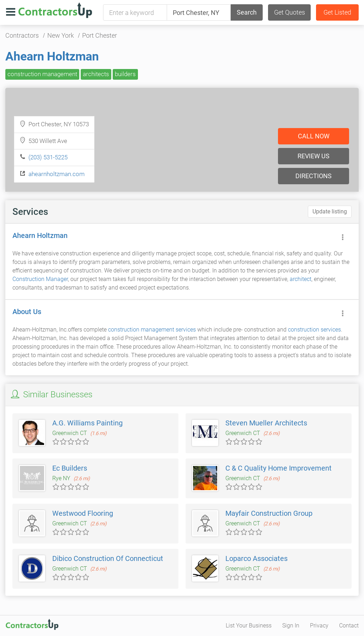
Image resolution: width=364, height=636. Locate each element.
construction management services (152, 330)
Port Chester (100, 35)
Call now (314, 136)
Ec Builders (70, 468)
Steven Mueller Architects (266, 423)
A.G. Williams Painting (87, 423)
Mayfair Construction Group (269, 513)
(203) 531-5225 (48, 157)
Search (247, 12)
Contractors (22, 35)
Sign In (291, 626)
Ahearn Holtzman (52, 56)
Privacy (319, 626)
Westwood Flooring (83, 513)
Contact (349, 626)
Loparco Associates (256, 558)
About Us (27, 312)
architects (96, 74)
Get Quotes (290, 12)
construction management (42, 74)
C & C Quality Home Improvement (279, 468)
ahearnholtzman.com (57, 174)
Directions (314, 176)
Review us (314, 156)
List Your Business (249, 626)
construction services (314, 330)
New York (61, 35)
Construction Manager (40, 279)
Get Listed (337, 12)
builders (125, 74)
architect (301, 279)
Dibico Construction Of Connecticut (108, 558)
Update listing (330, 211)
